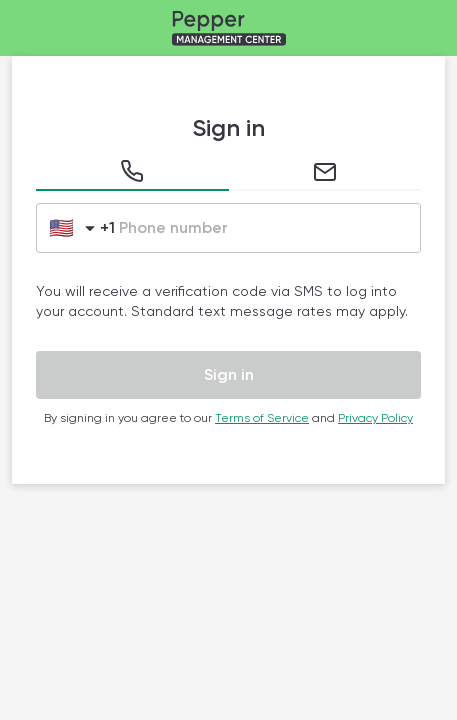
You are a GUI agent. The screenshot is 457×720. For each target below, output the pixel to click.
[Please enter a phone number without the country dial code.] (267, 228)
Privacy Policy (375, 418)
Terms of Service (262, 418)
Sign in (229, 374)
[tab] (132, 175)
